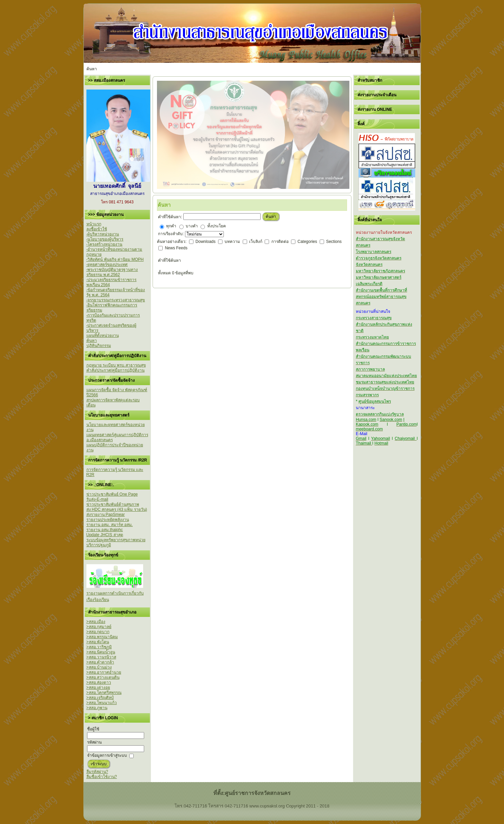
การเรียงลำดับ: (171, 234)
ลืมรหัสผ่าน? (97, 772)
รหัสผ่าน (94, 742)
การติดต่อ (281, 242)
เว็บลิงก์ (256, 242)
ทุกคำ (171, 226)
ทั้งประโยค (217, 226)
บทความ (233, 242)
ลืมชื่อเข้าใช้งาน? (102, 777)
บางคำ (192, 226)
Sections (334, 242)
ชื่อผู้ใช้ (93, 729)
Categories (308, 242)
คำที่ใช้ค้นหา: (170, 217)
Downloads (206, 242)
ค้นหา (271, 217)
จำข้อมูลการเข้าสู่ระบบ (107, 755)
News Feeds (176, 248)
